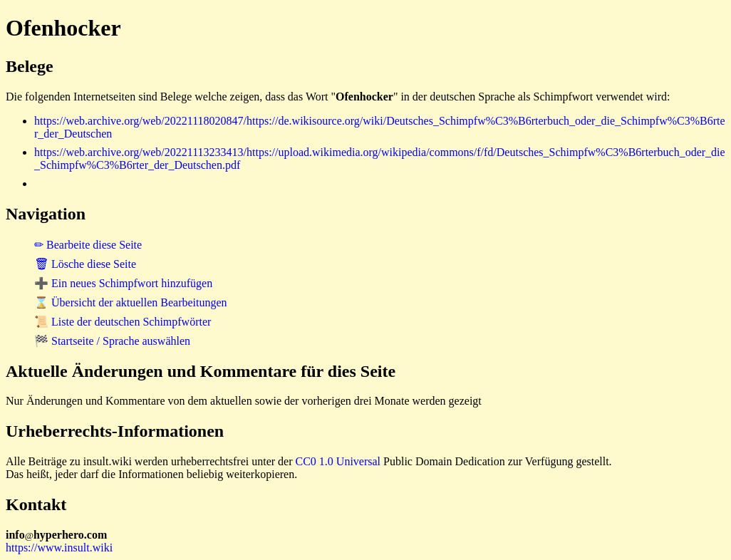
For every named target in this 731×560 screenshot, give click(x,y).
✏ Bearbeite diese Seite (88, 245)
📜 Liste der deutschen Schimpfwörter (123, 322)
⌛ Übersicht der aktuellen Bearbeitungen (131, 302)
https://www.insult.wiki (59, 548)
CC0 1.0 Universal (338, 461)
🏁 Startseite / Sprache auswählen (112, 341)
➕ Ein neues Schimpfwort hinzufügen (123, 283)
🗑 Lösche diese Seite (85, 264)
